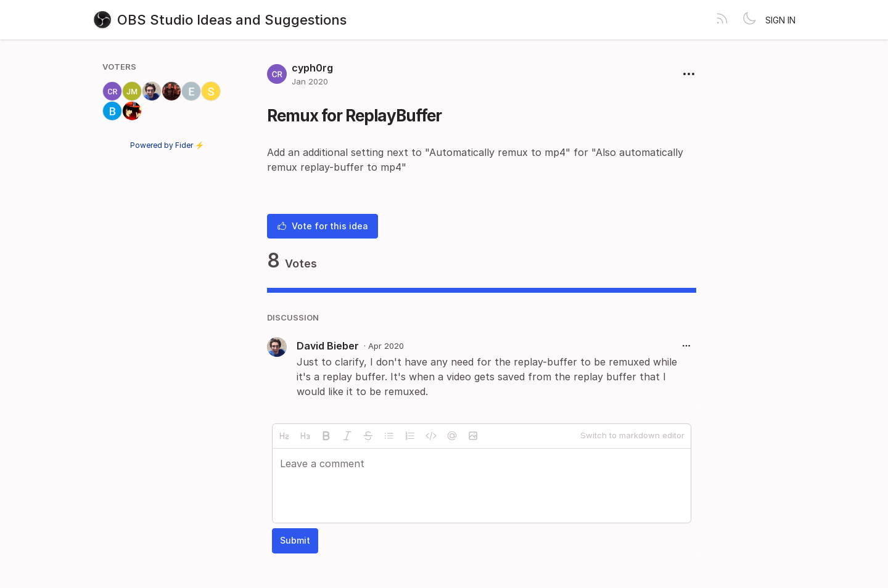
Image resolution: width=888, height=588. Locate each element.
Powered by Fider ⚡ (167, 145)
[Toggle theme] (749, 20)
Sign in (780, 20)
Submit (295, 540)
